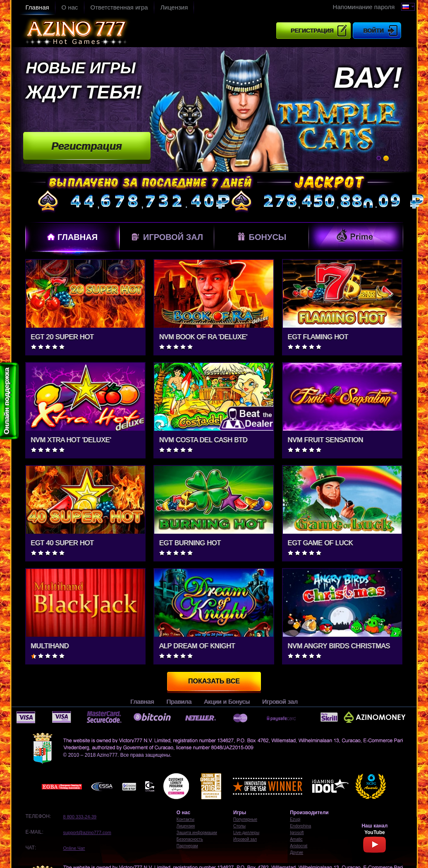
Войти (374, 31)
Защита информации (197, 833)
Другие (296, 852)
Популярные (245, 819)
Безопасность (190, 839)
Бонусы (261, 236)
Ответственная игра (119, 7)
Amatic (296, 839)
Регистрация (312, 31)
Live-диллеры (246, 833)
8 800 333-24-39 (80, 817)
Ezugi (295, 819)
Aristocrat (299, 846)
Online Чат (74, 848)
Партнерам (187, 846)
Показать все (214, 681)
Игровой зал (167, 237)
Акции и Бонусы (227, 701)
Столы (239, 826)
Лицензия (174, 7)
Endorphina (300, 826)
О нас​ (70, 7)
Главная (37, 7)
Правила (179, 701)
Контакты (185, 819)
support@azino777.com (87, 832)
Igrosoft (297, 833)
